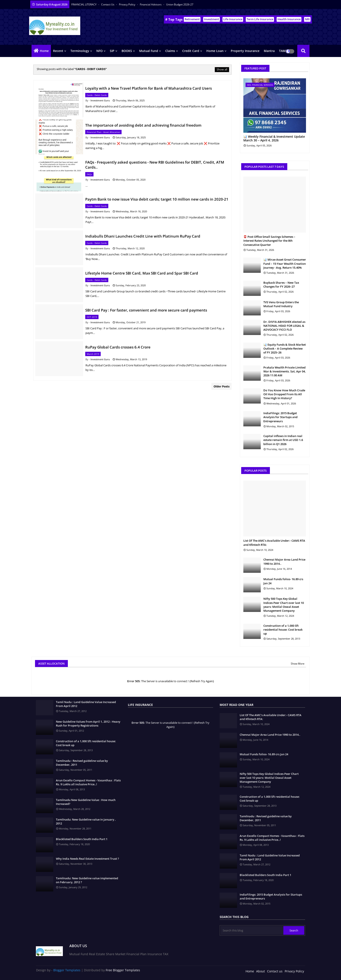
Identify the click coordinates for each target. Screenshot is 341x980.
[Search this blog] (252, 930)
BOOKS (127, 51)
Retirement (192, 19)
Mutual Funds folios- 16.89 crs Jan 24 (283, 581)
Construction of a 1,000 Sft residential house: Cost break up (283, 630)
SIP (112, 51)
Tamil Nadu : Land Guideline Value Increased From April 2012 (86, 704)
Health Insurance (289, 19)
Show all (222, 69)
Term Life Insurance (260, 19)
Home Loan (215, 51)
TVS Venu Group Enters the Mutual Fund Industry (281, 304)
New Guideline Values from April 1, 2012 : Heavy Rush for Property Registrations (88, 724)
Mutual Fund (149, 51)
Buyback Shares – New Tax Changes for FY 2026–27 (281, 285)
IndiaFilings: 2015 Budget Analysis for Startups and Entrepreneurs (280, 417)
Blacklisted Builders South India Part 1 (82, 839)
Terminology (80, 51)
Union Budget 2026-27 (180, 4)
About (261, 971)
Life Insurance (233, 19)
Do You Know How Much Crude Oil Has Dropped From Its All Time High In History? (284, 394)
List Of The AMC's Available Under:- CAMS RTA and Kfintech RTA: (274, 543)
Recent (58, 51)
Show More (298, 664)
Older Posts (221, 386)
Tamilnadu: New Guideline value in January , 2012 (86, 821)
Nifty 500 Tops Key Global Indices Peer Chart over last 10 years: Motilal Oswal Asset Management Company (284, 605)
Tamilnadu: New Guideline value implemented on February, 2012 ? (87, 880)
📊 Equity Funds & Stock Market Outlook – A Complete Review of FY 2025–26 (285, 348)
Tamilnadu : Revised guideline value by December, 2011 (82, 763)
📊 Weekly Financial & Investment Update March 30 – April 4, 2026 (274, 139)
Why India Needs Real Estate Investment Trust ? (87, 859)
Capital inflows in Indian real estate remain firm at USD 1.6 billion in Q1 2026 (283, 440)
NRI (307, 19)
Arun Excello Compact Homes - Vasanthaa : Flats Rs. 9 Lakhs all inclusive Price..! (88, 782)
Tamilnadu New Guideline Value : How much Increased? (86, 802)
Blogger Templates (67, 970)
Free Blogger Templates (123, 970)
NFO (99, 51)
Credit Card (191, 51)
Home (44, 51)
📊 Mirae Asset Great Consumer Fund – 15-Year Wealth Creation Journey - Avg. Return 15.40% (285, 263)
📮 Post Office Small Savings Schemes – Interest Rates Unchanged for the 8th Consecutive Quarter (269, 241)
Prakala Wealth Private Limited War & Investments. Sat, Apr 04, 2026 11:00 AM (285, 371)
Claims (170, 51)
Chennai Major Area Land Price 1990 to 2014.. (284, 561)
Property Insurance (245, 51)
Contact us (108, 4)
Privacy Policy (127, 4)
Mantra (269, 51)
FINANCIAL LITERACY (84, 4)
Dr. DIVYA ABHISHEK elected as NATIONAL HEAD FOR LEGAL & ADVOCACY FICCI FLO (284, 326)
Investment (211, 19)
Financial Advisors (151, 4)
